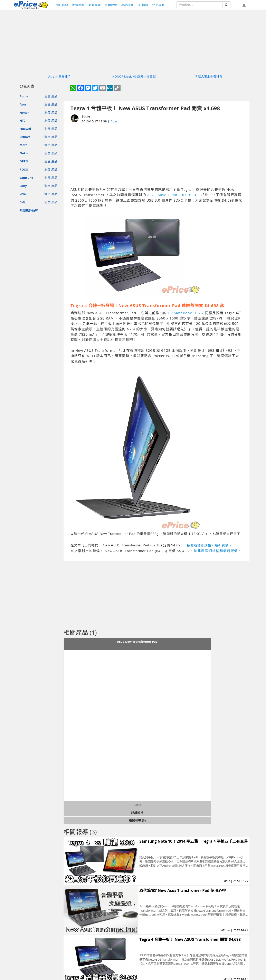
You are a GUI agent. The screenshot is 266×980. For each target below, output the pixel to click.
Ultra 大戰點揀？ (59, 76)
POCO (24, 169)
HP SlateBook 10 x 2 (186, 313)
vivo (23, 194)
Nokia (24, 153)
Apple (24, 96)
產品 (54, 96)
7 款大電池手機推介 (209, 76)
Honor (24, 112)
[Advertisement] (156, 155)
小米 (23, 202)
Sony (23, 186)
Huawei (25, 129)
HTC (23, 120)
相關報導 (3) (137, 820)
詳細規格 (137, 812)
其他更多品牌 (29, 210)
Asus (23, 104)
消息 (47, 96)
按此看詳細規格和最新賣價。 (210, 545)
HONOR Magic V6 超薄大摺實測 (134, 76)
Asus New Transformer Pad (137, 641)
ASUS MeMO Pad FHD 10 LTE (174, 195)
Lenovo (25, 137)
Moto (23, 145)
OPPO (24, 161)
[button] (244, 6)
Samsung (26, 178)
